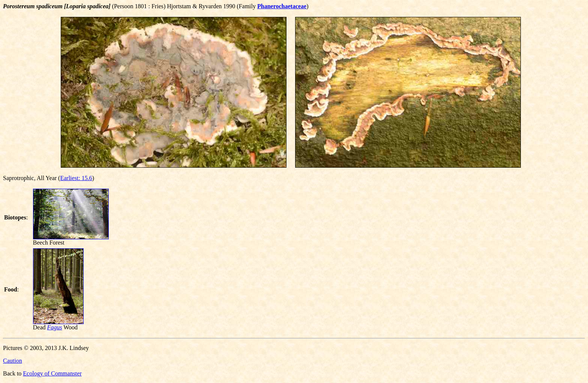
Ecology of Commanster (52, 373)
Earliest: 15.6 (76, 178)
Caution (13, 361)
